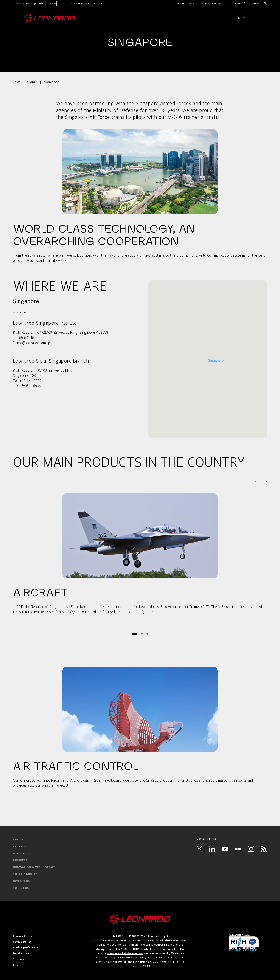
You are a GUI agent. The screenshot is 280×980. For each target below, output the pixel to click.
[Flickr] (238, 849)
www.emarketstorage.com (125, 953)
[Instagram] (251, 849)
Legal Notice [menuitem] (21, 954)
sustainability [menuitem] (25, 874)
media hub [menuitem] (21, 854)
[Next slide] (264, 482)
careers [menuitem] (20, 847)
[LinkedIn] (212, 849)
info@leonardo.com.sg (33, 343)
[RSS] (264, 849)
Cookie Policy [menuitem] (22, 942)
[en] (256, 3)
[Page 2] (142, 634)
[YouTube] (225, 849)
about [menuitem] (18, 840)
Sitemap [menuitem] (19, 959)
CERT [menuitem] (17, 965)
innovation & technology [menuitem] (34, 867)
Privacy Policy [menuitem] (23, 936)
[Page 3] (147, 634)
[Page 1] (135, 634)
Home (17, 82)
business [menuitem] (20, 861)
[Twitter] (199, 849)
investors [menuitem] (21, 881)
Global (32, 82)
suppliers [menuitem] (21, 888)
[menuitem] (186, 3)
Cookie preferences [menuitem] (26, 948)
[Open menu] (246, 18)
